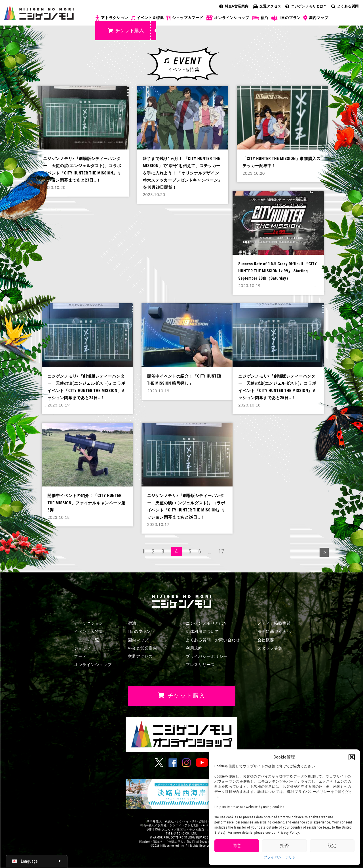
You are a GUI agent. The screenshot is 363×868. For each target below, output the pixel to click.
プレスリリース (200, 665)
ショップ (82, 648)
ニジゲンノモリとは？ (306, 6)
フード (80, 656)
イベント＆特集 (147, 18)
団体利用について (202, 631)
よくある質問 (345, 6)
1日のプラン (286, 18)
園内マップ (316, 18)
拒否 (284, 846)
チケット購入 (126, 30)
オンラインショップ (227, 18)
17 (221, 551)
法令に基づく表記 (274, 631)
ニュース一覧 (86, 640)
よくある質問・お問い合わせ (213, 640)
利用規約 (194, 648)
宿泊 (260, 18)
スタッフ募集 (270, 648)
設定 (332, 846)
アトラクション (112, 18)
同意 (237, 846)
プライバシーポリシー (282, 857)
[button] (352, 757)
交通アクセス (267, 6)
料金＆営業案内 (143, 648)
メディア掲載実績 (274, 623)
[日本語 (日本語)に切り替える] (37, 861)
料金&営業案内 (234, 6)
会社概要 (266, 640)
